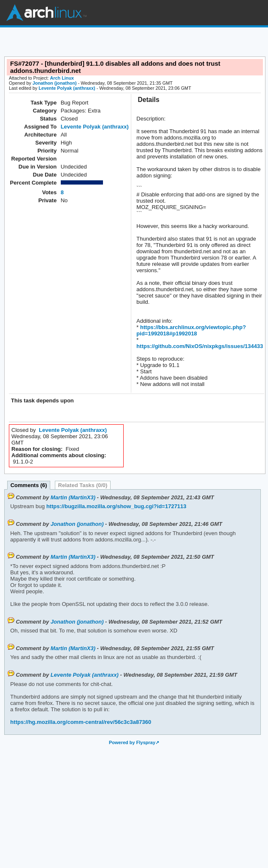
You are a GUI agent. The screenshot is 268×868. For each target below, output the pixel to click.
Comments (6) (29, 485)
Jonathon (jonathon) (55, 83)
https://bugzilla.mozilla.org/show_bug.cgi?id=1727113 (116, 506)
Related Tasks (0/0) (83, 485)
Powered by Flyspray (132, 742)
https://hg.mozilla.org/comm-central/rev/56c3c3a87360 (81, 722)
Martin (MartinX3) (73, 497)
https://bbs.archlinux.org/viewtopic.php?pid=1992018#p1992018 (191, 330)
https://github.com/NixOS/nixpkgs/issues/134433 (200, 346)
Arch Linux (46, 13)
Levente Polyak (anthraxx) (67, 88)
